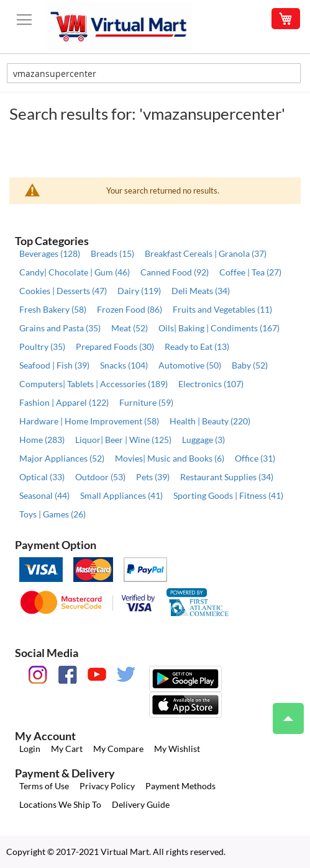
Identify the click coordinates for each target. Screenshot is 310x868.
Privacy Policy (107, 786)
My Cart (67, 749)
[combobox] (154, 73)
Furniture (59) (146, 402)
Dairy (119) (139, 291)
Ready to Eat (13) (197, 347)
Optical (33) (42, 477)
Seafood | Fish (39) (54, 365)
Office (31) (255, 458)
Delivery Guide (141, 804)
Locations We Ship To (60, 804)
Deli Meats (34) (201, 291)
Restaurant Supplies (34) (227, 477)
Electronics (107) (211, 384)
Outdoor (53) (100, 477)
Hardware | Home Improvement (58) (89, 421)
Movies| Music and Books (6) (170, 458)
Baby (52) (250, 365)
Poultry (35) (42, 347)
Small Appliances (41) (121, 495)
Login (30, 749)
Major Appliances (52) (62, 458)
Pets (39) (153, 477)
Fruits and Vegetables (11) (222, 309)
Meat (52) (130, 328)
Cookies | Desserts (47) (63, 291)
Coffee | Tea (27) (250, 272)
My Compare (118, 749)
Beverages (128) (50, 253)
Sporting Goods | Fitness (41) (228, 495)
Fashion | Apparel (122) (64, 402)
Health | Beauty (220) (210, 421)
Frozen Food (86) (130, 309)
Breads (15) (112, 253)
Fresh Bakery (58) (53, 309)
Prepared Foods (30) (115, 347)
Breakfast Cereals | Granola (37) (206, 253)
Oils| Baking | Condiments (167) (219, 328)
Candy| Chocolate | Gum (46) (75, 272)
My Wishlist (177, 749)
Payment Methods (180, 786)
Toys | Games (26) (52, 514)
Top (283, 712)
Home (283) (42, 440)
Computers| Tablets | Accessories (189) (93, 384)
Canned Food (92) (175, 272)
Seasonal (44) (44, 495)
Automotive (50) (190, 365)
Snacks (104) (124, 365)
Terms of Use (44, 786)
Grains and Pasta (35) (60, 328)
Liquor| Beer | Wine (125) (123, 440)
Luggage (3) (203, 440)
